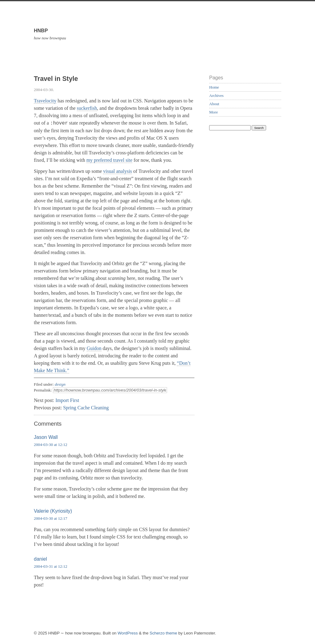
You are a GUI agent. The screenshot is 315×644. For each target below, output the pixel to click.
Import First (67, 400)
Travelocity (45, 101)
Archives (216, 95)
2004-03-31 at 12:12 (51, 566)
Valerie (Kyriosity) (53, 511)
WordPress (128, 633)
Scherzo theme (163, 633)
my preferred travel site (110, 160)
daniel (40, 559)
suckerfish (87, 108)
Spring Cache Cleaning (86, 408)
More (213, 112)
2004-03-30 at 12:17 (51, 518)
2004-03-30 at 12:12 (51, 445)
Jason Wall (46, 437)
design (60, 384)
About (214, 104)
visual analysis (118, 171)
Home (214, 87)
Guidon (94, 348)
